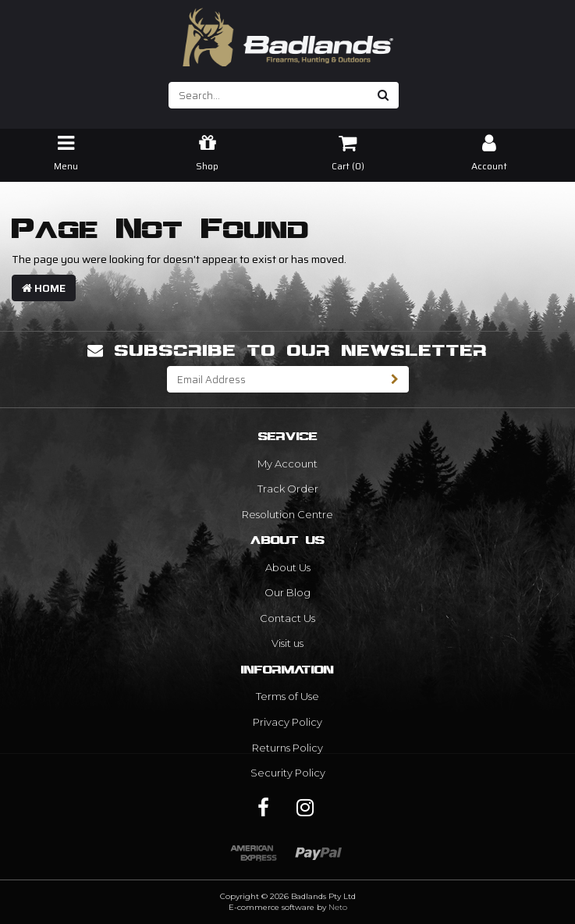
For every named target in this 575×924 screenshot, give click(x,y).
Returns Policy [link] (287, 748)
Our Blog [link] (287, 592)
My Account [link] (287, 464)
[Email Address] (275, 379)
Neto (338, 907)
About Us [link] (288, 567)
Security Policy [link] (288, 773)
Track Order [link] (288, 489)
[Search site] (383, 95)
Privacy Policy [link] (287, 722)
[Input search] (269, 95)
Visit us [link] (287, 643)
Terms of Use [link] (287, 696)
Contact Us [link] (287, 618)
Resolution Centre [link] (287, 514)
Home (44, 288)
